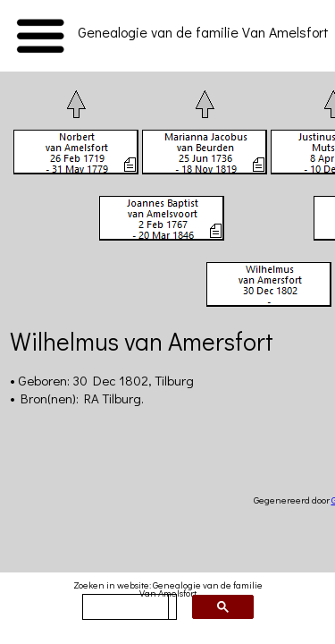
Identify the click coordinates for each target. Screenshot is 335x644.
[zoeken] (126, 607)
